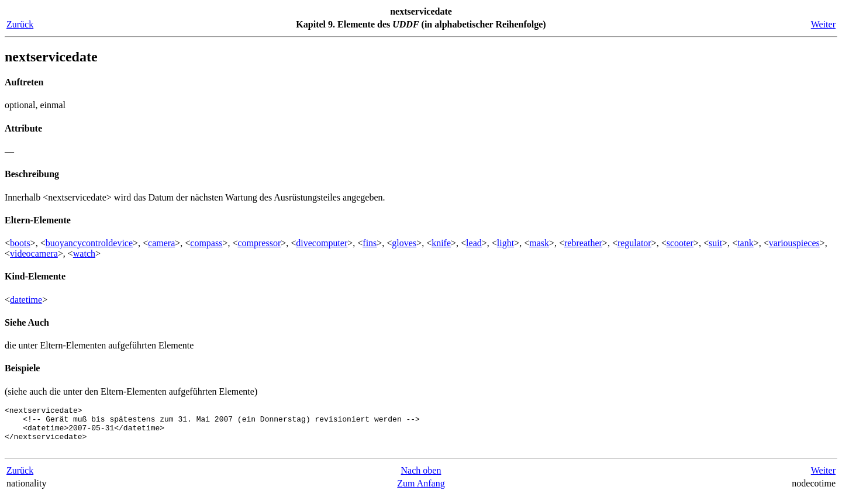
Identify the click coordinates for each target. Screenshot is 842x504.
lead (474, 243)
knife (441, 243)
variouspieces (794, 243)
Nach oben (421, 479)
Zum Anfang (421, 492)
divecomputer (322, 243)
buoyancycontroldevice (89, 243)
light (505, 243)
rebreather (583, 243)
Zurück (20, 24)
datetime (26, 300)
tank (746, 243)
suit (715, 243)
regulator (634, 243)
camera (161, 243)
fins (370, 243)
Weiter (823, 24)
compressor (259, 243)
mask (539, 243)
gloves (404, 243)
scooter (680, 243)
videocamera (34, 253)
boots (20, 243)
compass (206, 243)
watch (84, 253)
